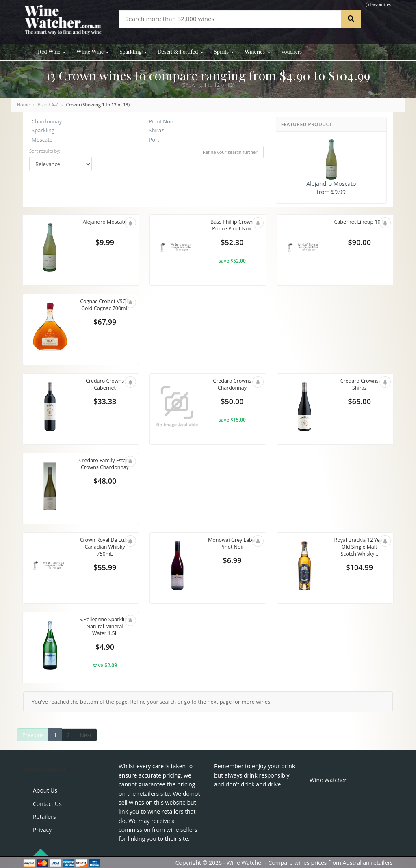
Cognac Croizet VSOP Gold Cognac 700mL (105, 305)
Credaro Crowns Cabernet (105, 385)
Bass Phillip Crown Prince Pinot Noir (232, 226)
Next (86, 735)
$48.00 (105, 489)
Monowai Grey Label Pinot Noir (232, 544)
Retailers (44, 817)
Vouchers (291, 52)
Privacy (42, 830)
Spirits (224, 52)
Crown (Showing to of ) (98, 104)
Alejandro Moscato (105, 222)
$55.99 (105, 568)
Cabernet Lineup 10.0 (359, 226)
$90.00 (360, 243)
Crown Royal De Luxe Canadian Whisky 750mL (105, 547)
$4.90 (105, 648)
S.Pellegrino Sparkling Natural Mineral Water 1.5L (105, 627)
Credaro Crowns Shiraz (360, 385)
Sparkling (133, 52)
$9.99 (105, 243)
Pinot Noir (161, 121)
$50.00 (232, 402)
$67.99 (105, 323)
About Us (45, 790)
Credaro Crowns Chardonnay (232, 385)
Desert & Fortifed (181, 52)
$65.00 (360, 402)
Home (23, 104)
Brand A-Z (48, 104)
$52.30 (232, 243)
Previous (33, 735)
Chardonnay (47, 121)
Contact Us (47, 804)
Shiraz (156, 130)
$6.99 (232, 561)
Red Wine (52, 52)
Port (154, 140)
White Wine (93, 52)
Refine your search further (230, 152)
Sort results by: (45, 151)
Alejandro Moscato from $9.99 (331, 167)
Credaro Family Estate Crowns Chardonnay (105, 468)
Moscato (42, 140)
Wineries (257, 52)
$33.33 (105, 402)
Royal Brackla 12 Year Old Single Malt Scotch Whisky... (359, 547)
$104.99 (359, 568)
